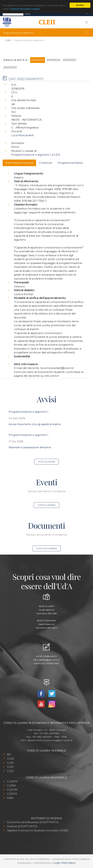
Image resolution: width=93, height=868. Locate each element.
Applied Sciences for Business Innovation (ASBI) (38, 830)
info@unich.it (50, 656)
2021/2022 (10, 67)
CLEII (8, 40)
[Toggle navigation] (87, 14)
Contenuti (45, 163)
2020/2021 (69, 60)
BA (9, 754)
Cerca (27, 14)
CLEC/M (12, 790)
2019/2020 (53, 60)
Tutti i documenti (47, 548)
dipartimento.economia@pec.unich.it (50, 740)
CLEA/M (12, 781)
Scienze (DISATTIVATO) (22, 826)
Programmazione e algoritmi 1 (28, 412)
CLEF (10, 767)
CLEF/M (12, 794)
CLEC (10, 763)
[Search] (13, 14)
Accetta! (80, 5)
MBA (10, 798)
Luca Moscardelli (22, 135)
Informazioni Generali (19, 163)
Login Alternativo (64, 863)
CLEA (10, 758)
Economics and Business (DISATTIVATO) (33, 822)
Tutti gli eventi (46, 505)
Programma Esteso (70, 163)
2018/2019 (38, 60)
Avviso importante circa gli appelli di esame (35, 424)
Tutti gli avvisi (47, 462)
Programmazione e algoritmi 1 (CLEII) (36, 155)
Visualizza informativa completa (25, 9)
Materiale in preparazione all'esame (30, 447)
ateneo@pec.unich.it (49, 660)
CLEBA (12, 785)
